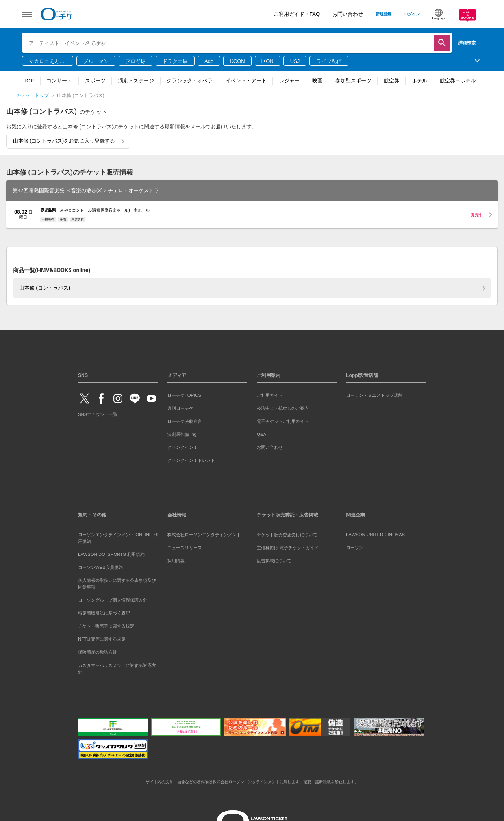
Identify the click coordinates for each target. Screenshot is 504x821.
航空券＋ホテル (458, 81)
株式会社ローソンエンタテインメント (204, 535)
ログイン (412, 14)
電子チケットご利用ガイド (283, 421)
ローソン (355, 548)
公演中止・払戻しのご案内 (283, 408)
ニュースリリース (185, 548)
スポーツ (95, 81)
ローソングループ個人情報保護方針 (113, 600)
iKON (268, 61)
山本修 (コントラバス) (45, 288)
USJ (295, 61)
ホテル (420, 81)
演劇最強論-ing (182, 434)
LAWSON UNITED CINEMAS (375, 535)
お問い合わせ (348, 14)
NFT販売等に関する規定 (102, 639)
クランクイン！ (183, 447)
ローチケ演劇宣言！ (187, 421)
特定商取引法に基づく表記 (104, 613)
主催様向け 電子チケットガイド (288, 548)
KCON (237, 61)
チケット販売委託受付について (287, 535)
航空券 (392, 81)
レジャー (289, 81)
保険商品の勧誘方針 (97, 652)
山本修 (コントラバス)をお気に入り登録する (64, 141)
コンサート (59, 81)
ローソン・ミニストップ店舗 (374, 395)
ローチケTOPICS (184, 395)
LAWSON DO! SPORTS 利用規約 (111, 554)
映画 (317, 81)
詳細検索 (467, 43)
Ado (209, 61)
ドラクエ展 (175, 61)
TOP (29, 81)
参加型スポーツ (353, 81)
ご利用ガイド (270, 395)
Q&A (261, 434)
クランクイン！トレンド (191, 460)
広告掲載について (274, 561)
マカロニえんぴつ (47, 62)
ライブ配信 (329, 61)
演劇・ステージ (136, 81)
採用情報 (176, 561)
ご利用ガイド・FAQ (297, 14)
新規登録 (384, 14)
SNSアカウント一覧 (98, 414)
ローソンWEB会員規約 (100, 567)
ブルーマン (96, 61)
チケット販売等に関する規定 (106, 626)
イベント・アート (246, 81)
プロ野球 (135, 61)
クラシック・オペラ (190, 81)
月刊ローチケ (180, 408)
